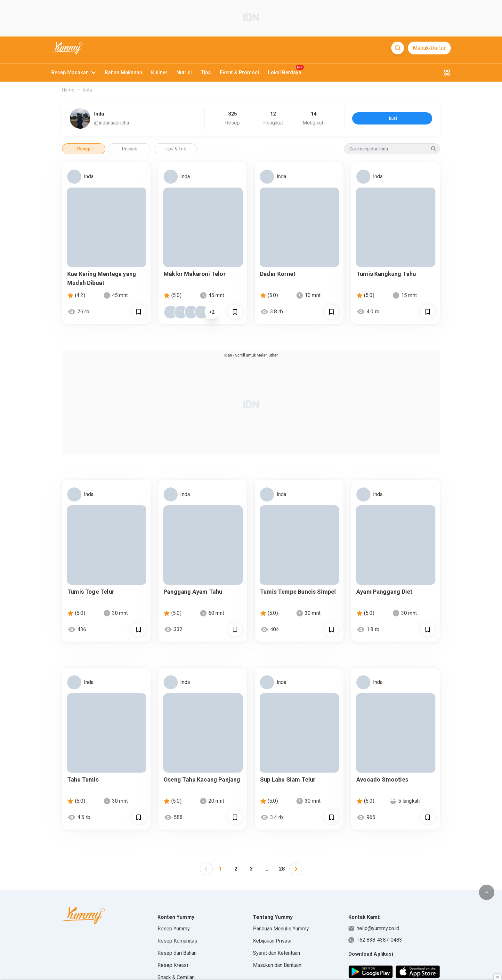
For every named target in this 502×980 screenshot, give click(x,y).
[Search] (398, 48)
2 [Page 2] (236, 869)
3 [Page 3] (251, 869)
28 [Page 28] (282, 869)
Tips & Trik (175, 149)
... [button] (266, 869)
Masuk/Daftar (429, 48)
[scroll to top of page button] (487, 892)
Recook (130, 149)
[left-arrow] (206, 869)
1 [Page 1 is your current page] (220, 869)
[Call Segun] (139, 312)
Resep (84, 149)
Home (68, 90)
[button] (206, 869)
